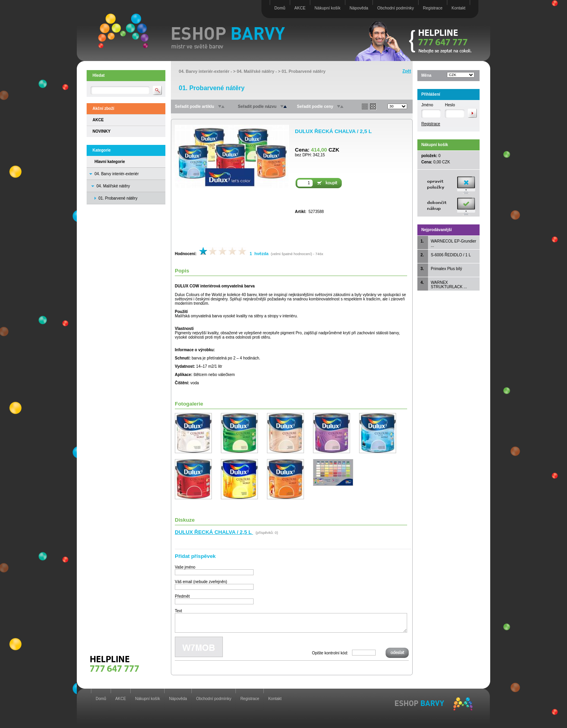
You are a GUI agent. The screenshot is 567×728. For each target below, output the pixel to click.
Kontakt (459, 8)
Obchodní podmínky (396, 8)
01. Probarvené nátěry (303, 71)
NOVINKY (102, 131)
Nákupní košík (328, 8)
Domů (280, 8)
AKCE (300, 8)
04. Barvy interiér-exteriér (117, 174)
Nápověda (359, 8)
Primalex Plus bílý (446, 269)
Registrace (433, 8)
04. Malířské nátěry (113, 186)
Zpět (407, 71)
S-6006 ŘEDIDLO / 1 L (451, 255)
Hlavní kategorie (110, 162)
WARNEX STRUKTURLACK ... (449, 285)
